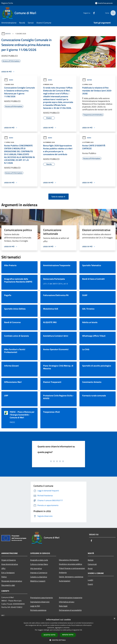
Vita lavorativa (36, 568)
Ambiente (63, 572)
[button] (58, 640)
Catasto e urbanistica (39, 577)
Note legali (63, 606)
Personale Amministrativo (12, 581)
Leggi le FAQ (35, 606)
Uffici (3, 568)
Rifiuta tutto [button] (68, 635)
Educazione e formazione (69, 560)
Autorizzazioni (65, 581)
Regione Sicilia (7, 3)
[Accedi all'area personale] (104, 3)
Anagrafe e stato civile (39, 560)
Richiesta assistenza (38, 610)
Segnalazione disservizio (40, 602)
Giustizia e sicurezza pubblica (70, 564)
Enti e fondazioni (8, 573)
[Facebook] (92, 13)
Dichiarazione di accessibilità (70, 610)
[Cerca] (113, 13)
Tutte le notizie (58, 197)
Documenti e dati (8, 585)
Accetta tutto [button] (50, 635)
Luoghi (90, 580)
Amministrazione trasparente (71, 598)
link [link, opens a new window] (81, 630)
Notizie (87, 80)
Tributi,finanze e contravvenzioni (72, 568)
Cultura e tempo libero (39, 564)
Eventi (90, 584)
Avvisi (8, 34)
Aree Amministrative (10, 564)
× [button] (114, 619)
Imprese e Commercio (39, 573)
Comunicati (92, 564)
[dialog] (58, 630)
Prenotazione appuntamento (42, 598)
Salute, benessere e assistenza (71, 577)
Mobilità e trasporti (38, 581)
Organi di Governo (9, 560)
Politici (4, 577)
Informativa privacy (67, 602)
